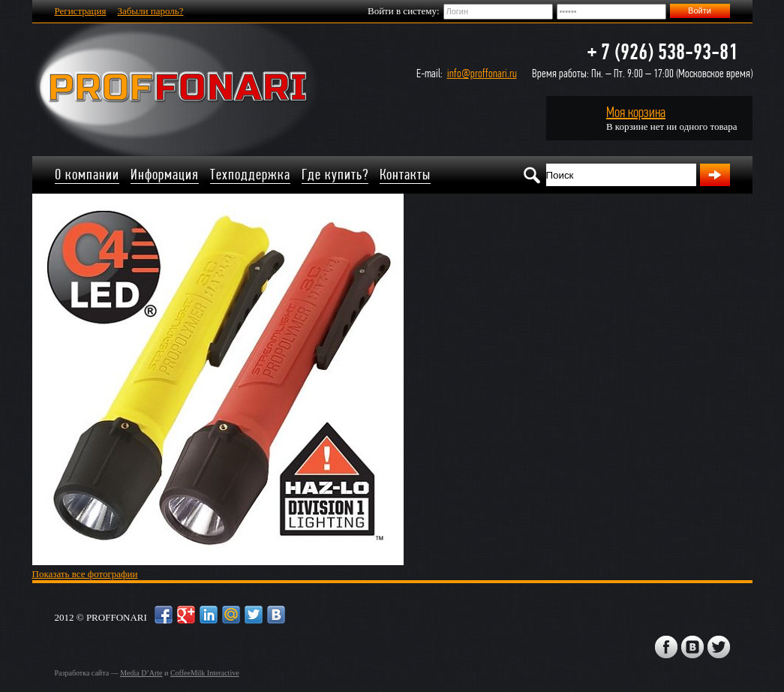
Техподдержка (250, 175)
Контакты (405, 175)
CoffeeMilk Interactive (205, 673)
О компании (87, 175)
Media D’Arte (141, 673)
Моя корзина (636, 112)
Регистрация (81, 11)
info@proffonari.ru (482, 73)
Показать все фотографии (85, 574)
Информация (165, 175)
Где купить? (335, 175)
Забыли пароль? (150, 11)
